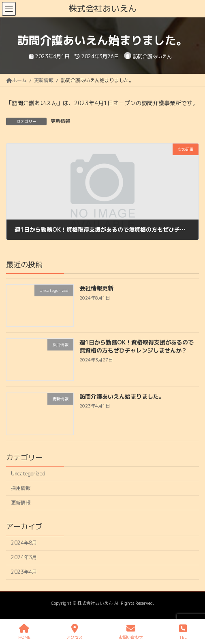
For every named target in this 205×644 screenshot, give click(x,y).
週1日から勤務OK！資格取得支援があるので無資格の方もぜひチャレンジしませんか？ (137, 346)
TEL (183, 632)
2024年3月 (24, 557)
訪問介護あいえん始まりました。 (122, 396)
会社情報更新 (96, 288)
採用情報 (21, 488)
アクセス (75, 632)
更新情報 (60, 121)
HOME (24, 632)
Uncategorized (28, 474)
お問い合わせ (131, 632)
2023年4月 (24, 572)
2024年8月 (24, 543)
